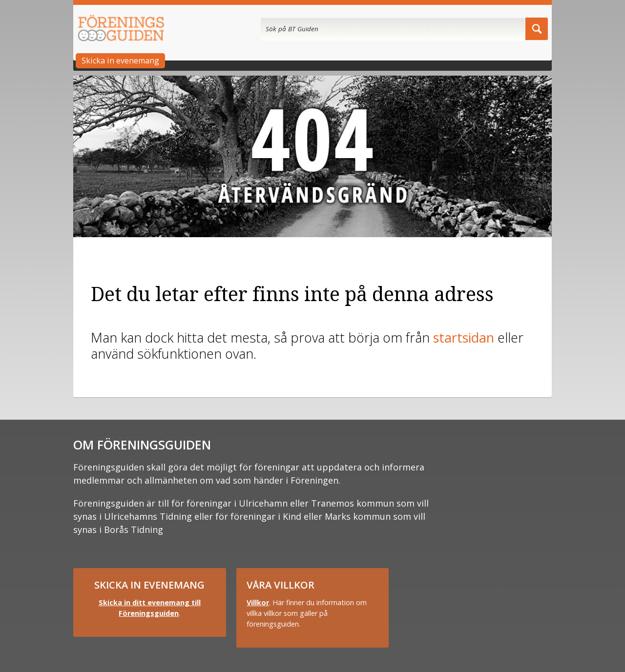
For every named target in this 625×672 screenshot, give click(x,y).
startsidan (464, 337)
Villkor (258, 602)
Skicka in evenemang (120, 61)
